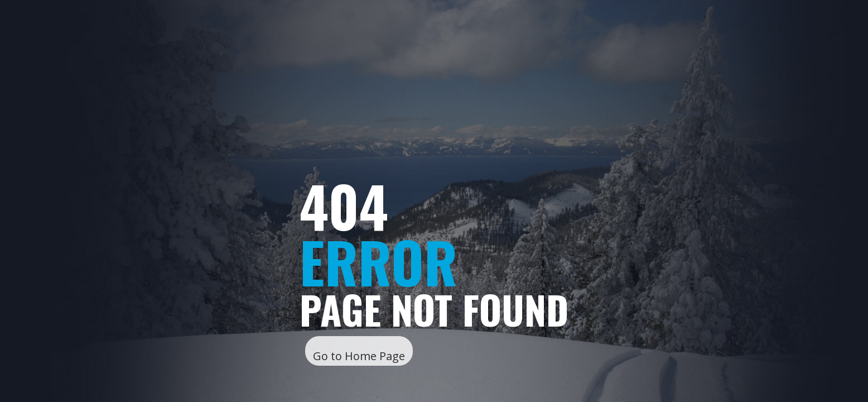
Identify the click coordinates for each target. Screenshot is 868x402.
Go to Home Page (359, 356)
